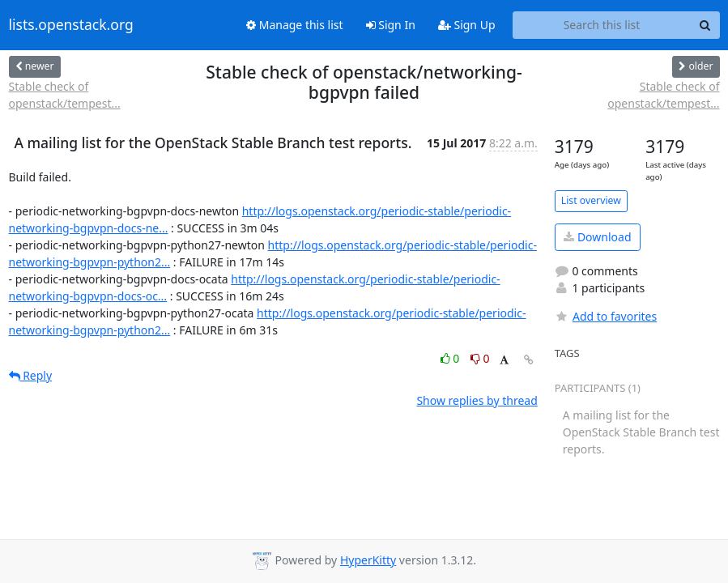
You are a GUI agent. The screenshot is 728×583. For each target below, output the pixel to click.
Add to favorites (606, 316)
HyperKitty (368, 560)
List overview (591, 200)
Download (597, 237)
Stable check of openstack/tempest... (65, 95)
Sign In (391, 25)
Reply (31, 375)
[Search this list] (602, 25)
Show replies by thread (477, 400)
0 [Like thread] (451, 358)
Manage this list (295, 25)
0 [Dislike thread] (480, 358)
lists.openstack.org (71, 25)
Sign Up (467, 25)
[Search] (705, 25)
